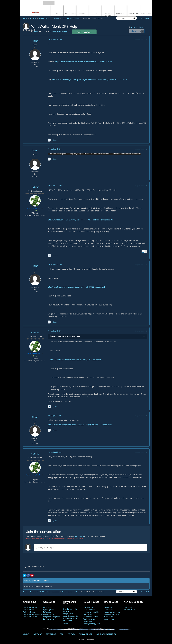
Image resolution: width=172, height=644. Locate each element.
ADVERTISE (51, 631)
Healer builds (108, 614)
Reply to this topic (84, 32)
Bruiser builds (108, 607)
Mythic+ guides (48, 607)
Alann (35, 41)
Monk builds (88, 612)
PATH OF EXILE (30, 599)
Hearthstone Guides (70, 616)
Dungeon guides (129, 607)
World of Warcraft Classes (50, 18)
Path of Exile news (29, 609)
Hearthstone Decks (70, 606)
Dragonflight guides (50, 612)
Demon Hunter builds (91, 609)
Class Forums (68, 18)
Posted (55, 39)
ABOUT (26, 631)
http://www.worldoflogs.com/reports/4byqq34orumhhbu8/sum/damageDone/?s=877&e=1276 (89, 80)
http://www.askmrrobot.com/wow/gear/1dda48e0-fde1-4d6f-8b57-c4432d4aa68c (80, 220)
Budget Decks (68, 611)
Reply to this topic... (45, 545)
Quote (55, 140)
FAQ (62, 631)
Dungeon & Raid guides (51, 614)
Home (26, 18)
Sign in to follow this (138, 27)
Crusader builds (89, 607)
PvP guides (47, 609)
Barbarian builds (89, 605)
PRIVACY (71, 631)
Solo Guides (68, 618)
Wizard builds (88, 619)
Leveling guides (49, 616)
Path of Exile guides (30, 605)
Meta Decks (67, 609)
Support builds (109, 616)
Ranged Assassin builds (112, 609)
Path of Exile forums (30, 614)
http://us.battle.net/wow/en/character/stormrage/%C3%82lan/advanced (83, 62)
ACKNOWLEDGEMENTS (106, 631)
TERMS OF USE (86, 631)
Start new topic (62, 32)
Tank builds (108, 605)
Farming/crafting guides (92, 621)
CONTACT (38, 631)
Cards (65, 620)
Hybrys (35, 187)
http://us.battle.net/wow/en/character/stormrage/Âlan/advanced (75, 360)
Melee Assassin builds (111, 612)
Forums (34, 18)
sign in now (79, 533)
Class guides (48, 605)
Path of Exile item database (33, 612)
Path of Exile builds (30, 607)
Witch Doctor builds (90, 616)
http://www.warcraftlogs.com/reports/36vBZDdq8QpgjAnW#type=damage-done (79, 425)
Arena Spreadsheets (70, 613)
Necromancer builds (91, 614)
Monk (79, 18)
